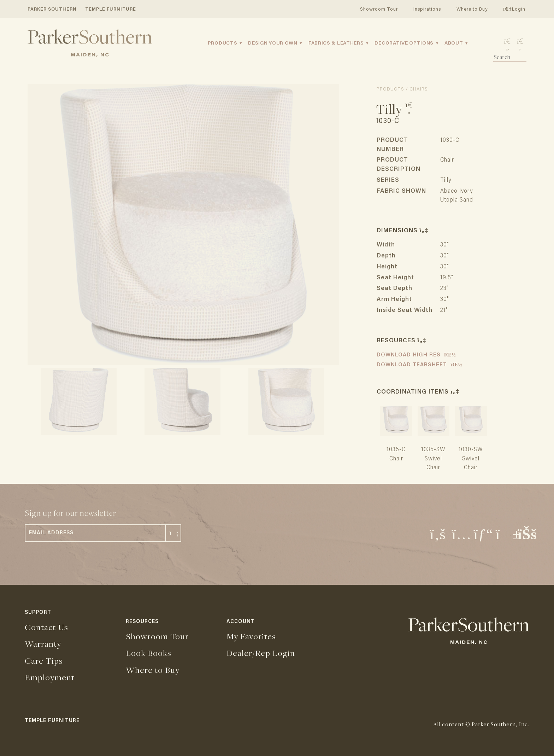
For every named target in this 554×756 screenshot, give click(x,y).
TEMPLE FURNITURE (111, 9)
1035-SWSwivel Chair (433, 459)
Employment (50, 677)
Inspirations (427, 9)
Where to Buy (472, 9)
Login (514, 9)
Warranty (43, 644)
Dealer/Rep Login (261, 653)
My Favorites (251, 636)
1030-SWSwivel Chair (471, 459)
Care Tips (44, 661)
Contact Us (46, 627)
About (454, 43)
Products (223, 43)
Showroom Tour (379, 9)
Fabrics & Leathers (336, 43)
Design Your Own (273, 43)
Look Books (149, 653)
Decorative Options (404, 43)
